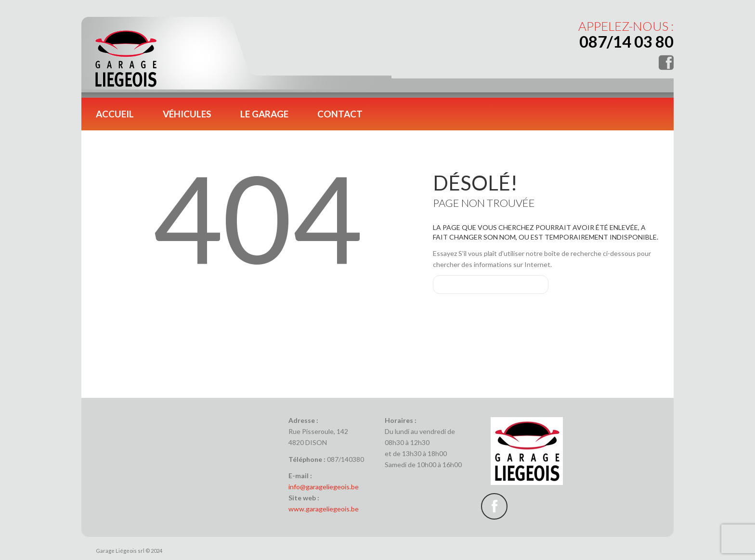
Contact (340, 114)
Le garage (264, 114)
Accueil (115, 114)
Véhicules (187, 114)
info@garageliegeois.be (324, 487)
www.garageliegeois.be (324, 509)
